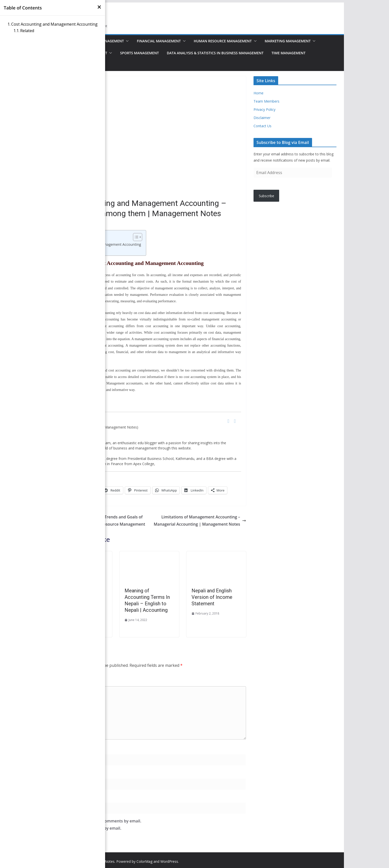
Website (60, 797)
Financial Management (159, 41)
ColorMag (144, 861)
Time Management (288, 53)
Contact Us (262, 126)
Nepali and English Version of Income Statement (212, 597)
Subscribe (266, 196)
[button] (126, 41)
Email (59, 773)
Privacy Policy (264, 109)
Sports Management (139, 53)
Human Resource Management (223, 41)
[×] (99, 7)
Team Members (266, 101)
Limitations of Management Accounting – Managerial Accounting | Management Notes (200, 521)
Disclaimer (262, 118)
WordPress (169, 861)
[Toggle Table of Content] (135, 237)
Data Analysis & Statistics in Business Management (215, 53)
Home (259, 93)
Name (60, 748)
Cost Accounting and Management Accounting (54, 24)
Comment (64, 681)
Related (27, 31)
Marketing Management (288, 41)
